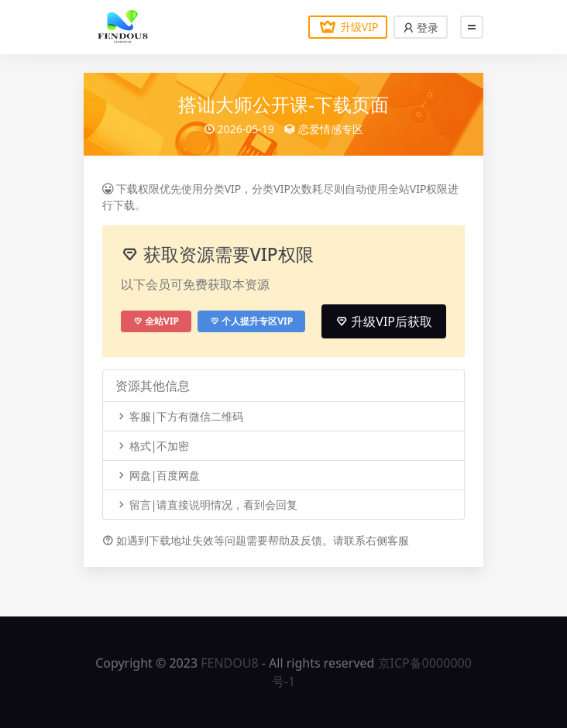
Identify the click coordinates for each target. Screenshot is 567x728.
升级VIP (348, 27)
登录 (421, 27)
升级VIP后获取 (384, 321)
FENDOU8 (229, 663)
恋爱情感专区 (331, 129)
